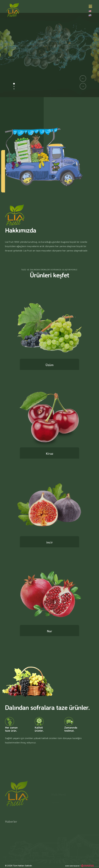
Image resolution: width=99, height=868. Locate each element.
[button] (14, 84)
